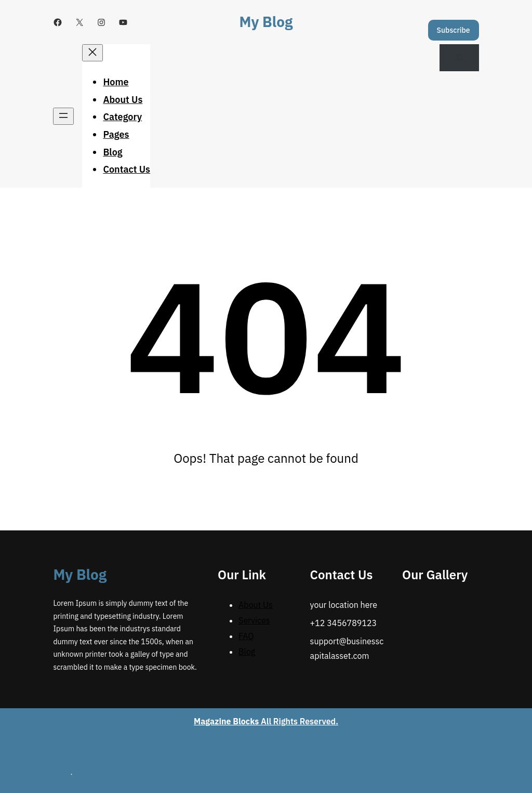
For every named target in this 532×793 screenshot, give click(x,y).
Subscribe (454, 30)
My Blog (266, 22)
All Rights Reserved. (266, 721)
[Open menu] (63, 116)
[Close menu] (92, 53)
